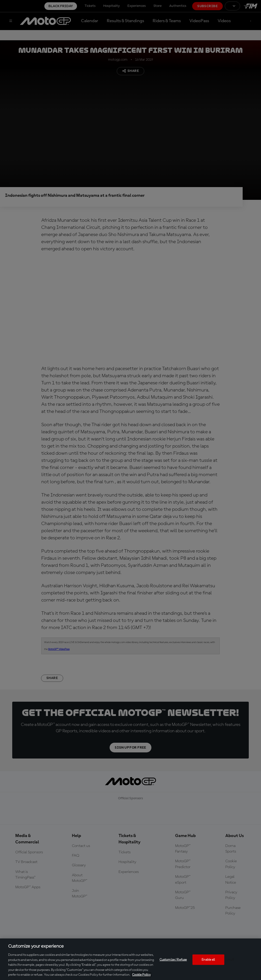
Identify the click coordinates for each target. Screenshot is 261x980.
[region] (130, 959)
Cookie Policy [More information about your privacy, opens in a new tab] (141, 975)
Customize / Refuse (173, 959)
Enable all (208, 959)
